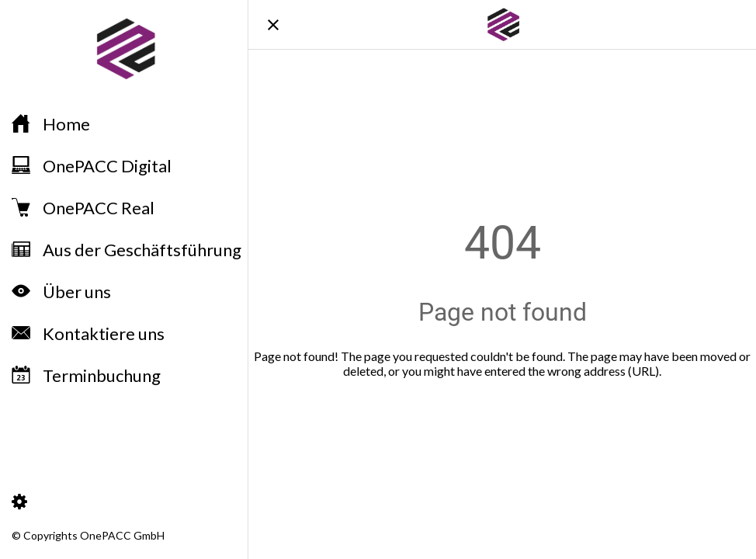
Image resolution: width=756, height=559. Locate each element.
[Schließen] (273, 25)
